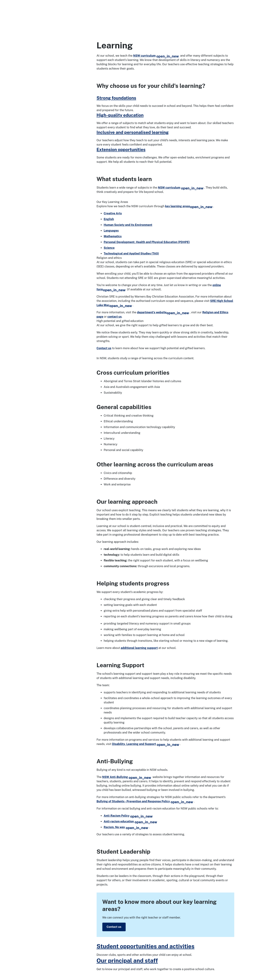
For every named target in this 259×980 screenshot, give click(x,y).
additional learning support (139, 648)
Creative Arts (113, 213)
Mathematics (113, 236)
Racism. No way (126, 827)
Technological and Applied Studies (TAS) (131, 254)
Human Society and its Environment (128, 225)
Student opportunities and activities (146, 946)
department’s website (163, 312)
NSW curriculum (156, 56)
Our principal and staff (127, 961)
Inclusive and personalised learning (133, 132)
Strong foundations (116, 98)
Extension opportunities (121, 150)
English (109, 219)
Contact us (104, 348)
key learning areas (189, 206)
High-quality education (120, 115)
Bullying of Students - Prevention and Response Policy (145, 801)
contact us (115, 317)
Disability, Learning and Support (146, 744)
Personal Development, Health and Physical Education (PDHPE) (147, 242)
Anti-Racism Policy (128, 816)
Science (109, 248)
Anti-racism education (130, 821)
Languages (111, 231)
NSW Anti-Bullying (127, 777)
